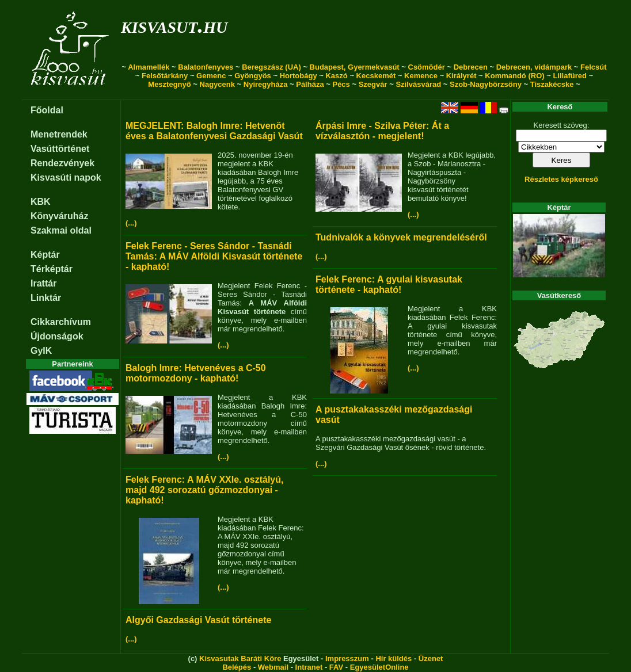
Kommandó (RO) (514, 76)
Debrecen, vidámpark (534, 67)
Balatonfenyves (206, 67)
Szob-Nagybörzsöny (486, 84)
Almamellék (149, 67)
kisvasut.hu (174, 25)
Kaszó (336, 76)
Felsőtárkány (165, 76)
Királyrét (461, 76)
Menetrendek (59, 134)
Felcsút (594, 67)
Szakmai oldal (61, 230)
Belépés (237, 667)
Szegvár (373, 84)
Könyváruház (59, 216)
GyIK (41, 351)
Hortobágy (299, 76)
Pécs (341, 84)
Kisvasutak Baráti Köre (240, 658)
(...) (131, 223)
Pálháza (310, 84)
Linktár (46, 298)
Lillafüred (570, 76)
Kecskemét (376, 76)
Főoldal (47, 110)
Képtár (45, 255)
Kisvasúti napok (66, 177)
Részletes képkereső (561, 179)
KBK (41, 202)
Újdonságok (57, 336)
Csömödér (427, 67)
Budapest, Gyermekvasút (355, 67)
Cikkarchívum (61, 322)
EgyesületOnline (379, 667)
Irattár (43, 283)
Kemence (421, 76)
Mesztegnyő (169, 84)
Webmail (273, 667)
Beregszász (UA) (271, 67)
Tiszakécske (552, 84)
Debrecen (471, 67)
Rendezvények (62, 163)
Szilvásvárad (418, 84)
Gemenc (211, 76)
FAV (336, 667)
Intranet (309, 667)
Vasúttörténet (60, 149)
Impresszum (347, 658)
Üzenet (431, 658)
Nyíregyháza (266, 84)
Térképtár (52, 269)
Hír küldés (394, 658)
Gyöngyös (253, 76)
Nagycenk (217, 84)
